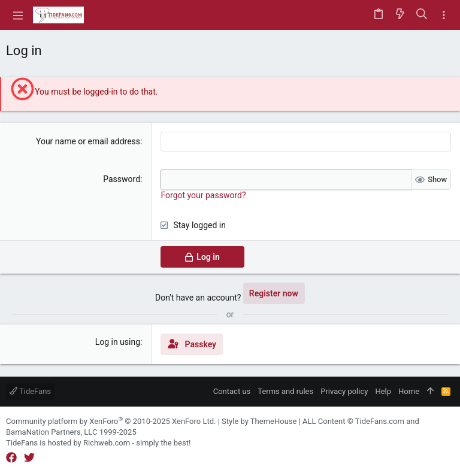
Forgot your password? (203, 195)
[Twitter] (29, 458)
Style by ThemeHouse (259, 421)
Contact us (232, 391)
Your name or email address (88, 141)
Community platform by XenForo (111, 421)
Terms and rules (285, 391)
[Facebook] (11, 458)
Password (122, 179)
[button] (18, 15)
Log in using (118, 342)
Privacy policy (344, 391)
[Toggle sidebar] (444, 15)
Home (409, 391)
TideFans (30, 391)
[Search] (422, 15)
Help (383, 391)
